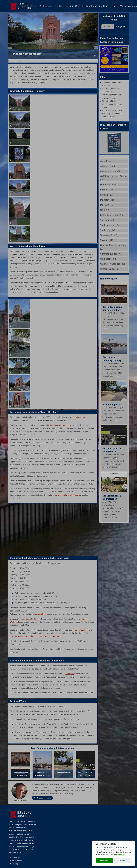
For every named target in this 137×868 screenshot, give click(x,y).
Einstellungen (119, 854)
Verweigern (123, 860)
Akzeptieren (104, 860)
